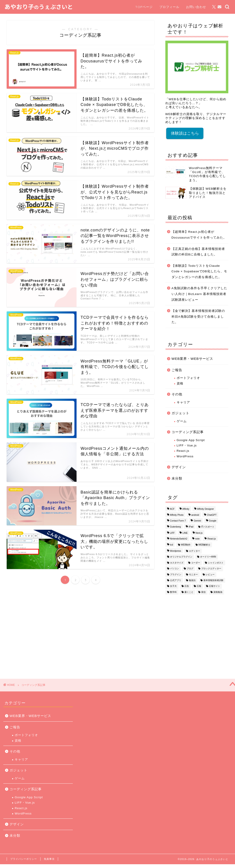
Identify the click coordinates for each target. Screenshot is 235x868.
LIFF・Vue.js (187, 445)
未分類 (177, 478)
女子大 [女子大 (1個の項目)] (173, 586)
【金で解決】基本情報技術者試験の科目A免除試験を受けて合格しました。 (198, 317)
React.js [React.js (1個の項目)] (212, 539)
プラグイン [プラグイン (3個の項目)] (176, 574)
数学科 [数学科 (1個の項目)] (173, 592)
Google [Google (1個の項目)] (213, 521)
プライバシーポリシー (24, 859)
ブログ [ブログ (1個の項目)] (190, 569)
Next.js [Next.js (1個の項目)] (199, 533)
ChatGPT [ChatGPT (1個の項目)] (212, 515)
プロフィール (169, 7)
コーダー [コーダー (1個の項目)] (196, 563)
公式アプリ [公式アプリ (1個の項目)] (176, 580)
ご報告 (177, 370)
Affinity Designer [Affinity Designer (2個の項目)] (206, 509)
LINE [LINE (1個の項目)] (185, 533)
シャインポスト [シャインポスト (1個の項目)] (216, 563)
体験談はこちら (185, 133)
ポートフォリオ (188, 378)
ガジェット (180, 413)
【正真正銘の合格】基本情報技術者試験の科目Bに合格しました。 (198, 252)
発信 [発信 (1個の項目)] (203, 592)
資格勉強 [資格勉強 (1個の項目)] (218, 592)
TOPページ (144, 7)
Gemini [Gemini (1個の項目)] (197, 521)
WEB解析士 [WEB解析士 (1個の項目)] (205, 545)
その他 (177, 394)
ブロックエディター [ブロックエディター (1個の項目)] (211, 569)
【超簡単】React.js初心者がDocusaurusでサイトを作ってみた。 (199, 235)
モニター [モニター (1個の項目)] (193, 574)
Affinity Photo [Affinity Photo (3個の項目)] (177, 515)
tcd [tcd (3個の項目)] (172, 545)
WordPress (185, 456)
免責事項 (49, 859)
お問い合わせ (196, 7)
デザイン (179, 467)
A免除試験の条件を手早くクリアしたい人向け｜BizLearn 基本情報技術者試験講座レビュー (199, 294)
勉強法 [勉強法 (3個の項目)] (192, 580)
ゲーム (182, 421)
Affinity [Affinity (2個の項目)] (186, 509)
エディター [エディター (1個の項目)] (194, 551)
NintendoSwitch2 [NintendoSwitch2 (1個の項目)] (179, 539)
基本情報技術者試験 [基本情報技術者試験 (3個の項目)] (213, 580)
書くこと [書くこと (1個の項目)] (189, 592)
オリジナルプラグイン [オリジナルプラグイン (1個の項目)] (181, 557)
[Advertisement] (196, 634)
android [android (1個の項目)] (195, 515)
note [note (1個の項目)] (197, 539)
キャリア (183, 402)
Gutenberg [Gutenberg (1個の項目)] (175, 527)
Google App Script (191, 440)
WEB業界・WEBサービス (192, 359)
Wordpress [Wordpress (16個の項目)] (176, 551)
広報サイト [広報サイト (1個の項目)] (215, 586)
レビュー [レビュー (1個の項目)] (210, 574)
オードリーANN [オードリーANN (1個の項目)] (208, 557)
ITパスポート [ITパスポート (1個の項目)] (208, 527)
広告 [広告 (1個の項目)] (187, 586)
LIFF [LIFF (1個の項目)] (172, 533)
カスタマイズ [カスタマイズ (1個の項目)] (177, 563)
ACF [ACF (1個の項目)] (172, 509)
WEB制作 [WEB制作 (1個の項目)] (186, 545)
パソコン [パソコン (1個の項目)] (174, 569)
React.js (183, 451)
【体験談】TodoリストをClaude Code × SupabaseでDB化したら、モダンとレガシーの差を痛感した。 (199, 271)
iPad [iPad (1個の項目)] (191, 527)
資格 (180, 383)
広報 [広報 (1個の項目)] (199, 586)
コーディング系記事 (188, 432)
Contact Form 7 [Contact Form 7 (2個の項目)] (178, 521)
